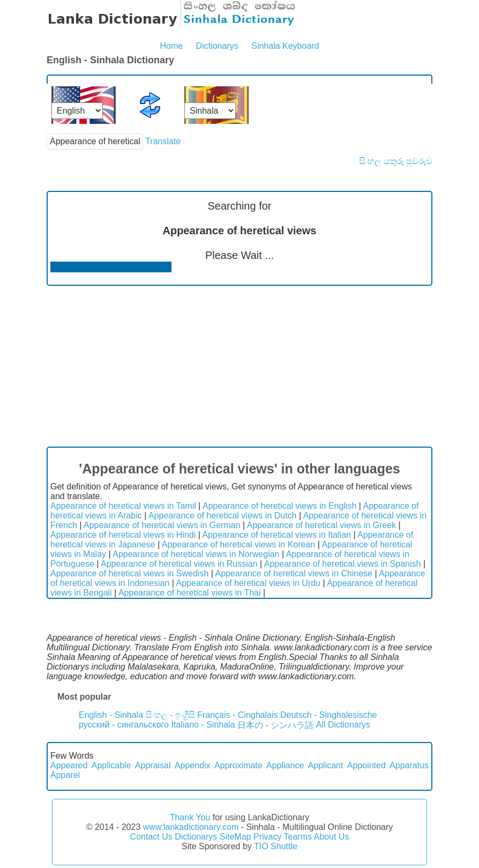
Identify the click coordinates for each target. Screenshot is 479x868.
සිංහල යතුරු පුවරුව (396, 161)
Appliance (285, 765)
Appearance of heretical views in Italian (276, 535)
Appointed (366, 765)
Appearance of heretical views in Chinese (294, 573)
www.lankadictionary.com (191, 827)
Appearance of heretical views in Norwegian (196, 554)
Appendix (193, 765)
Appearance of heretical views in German (162, 525)
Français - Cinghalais (237, 715)
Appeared (69, 765)
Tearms (298, 837)
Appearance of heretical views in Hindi (123, 535)
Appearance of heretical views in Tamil (123, 506)
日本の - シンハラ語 (275, 725)
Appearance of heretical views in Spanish (343, 564)
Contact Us (151, 837)
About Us (332, 837)
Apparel (65, 775)
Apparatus (409, 765)
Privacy (267, 837)
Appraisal (153, 765)
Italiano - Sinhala (203, 725)
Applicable (111, 765)
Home (171, 46)
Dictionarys (217, 46)
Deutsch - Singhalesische (329, 715)
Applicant (326, 765)
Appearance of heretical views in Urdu (248, 583)
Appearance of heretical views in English (279, 506)
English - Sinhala (111, 715)
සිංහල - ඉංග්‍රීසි (170, 715)
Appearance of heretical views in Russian (179, 564)
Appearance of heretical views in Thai (190, 593)
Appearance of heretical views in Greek (321, 525)
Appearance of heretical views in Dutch (223, 515)
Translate (163, 141)
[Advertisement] (239, 366)
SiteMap (235, 837)
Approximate (238, 765)
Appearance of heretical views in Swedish (129, 573)
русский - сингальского (124, 725)
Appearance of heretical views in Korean (238, 544)
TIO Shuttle (276, 846)
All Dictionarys (343, 725)
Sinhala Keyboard (285, 46)
